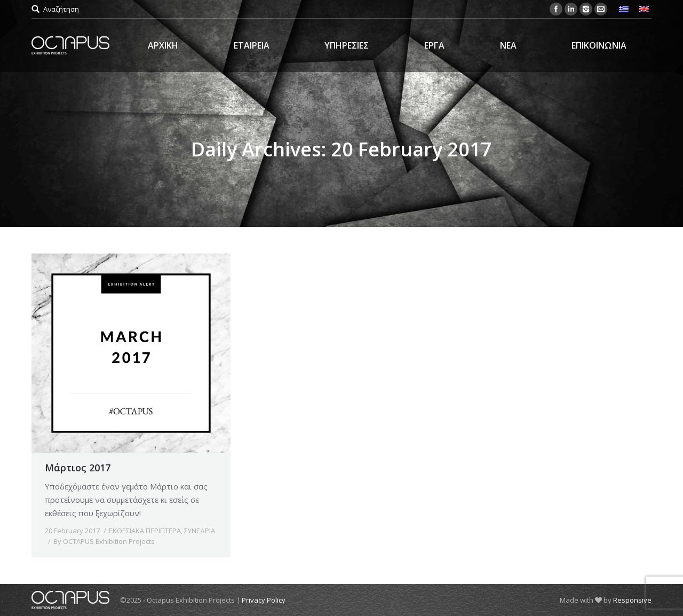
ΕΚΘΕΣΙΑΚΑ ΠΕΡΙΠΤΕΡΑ (145, 531)
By (104, 541)
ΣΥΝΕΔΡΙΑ (200, 531)
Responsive (632, 600)
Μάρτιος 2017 (78, 468)
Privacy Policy (264, 600)
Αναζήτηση (61, 9)
